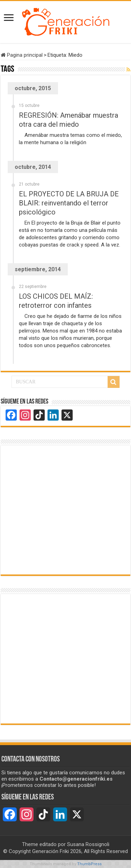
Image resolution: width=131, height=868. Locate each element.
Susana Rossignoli (88, 844)
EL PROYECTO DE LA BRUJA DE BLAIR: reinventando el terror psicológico (69, 203)
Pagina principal (22, 55)
